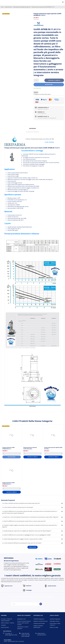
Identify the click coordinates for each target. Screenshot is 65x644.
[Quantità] (36, 80)
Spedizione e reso (21, 619)
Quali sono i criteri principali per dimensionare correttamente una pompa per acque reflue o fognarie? (30, 517)
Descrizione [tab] (32, 128)
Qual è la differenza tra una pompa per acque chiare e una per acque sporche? (24, 521)
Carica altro (32, 547)
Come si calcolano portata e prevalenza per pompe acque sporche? (21, 503)
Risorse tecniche (5, 627)
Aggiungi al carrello (54, 80)
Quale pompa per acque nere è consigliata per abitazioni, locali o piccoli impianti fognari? (27, 531)
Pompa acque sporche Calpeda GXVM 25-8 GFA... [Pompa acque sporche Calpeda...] (53, 448)
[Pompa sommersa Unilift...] (12, 435)
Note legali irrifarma (55, 621)
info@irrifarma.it (41, 633)
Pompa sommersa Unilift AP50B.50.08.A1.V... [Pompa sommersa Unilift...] (8, 448)
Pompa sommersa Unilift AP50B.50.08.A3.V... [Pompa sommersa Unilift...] (8, 483)
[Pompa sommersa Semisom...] (33, 435)
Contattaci (3, 625)
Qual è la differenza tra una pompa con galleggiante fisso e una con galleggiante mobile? (26, 535)
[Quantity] (12, 453)
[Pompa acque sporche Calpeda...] (53, 435)
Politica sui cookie (54, 627)
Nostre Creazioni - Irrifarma (8, 623)
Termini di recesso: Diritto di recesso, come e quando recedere (24, 623)
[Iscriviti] (41, 604)
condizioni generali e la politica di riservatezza (26, 607)
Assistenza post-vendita (39, 623)
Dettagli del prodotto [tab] (32, 132)
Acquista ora (49, 85)
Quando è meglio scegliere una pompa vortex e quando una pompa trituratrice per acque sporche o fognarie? (30, 526)
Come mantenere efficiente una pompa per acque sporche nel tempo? (22, 543)
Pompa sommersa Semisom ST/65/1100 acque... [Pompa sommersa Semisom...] (30, 448)
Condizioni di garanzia (39, 619)
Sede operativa (7, 631)
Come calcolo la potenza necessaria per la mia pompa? (18, 507)
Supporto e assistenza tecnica (41, 621)
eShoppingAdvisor (55, 580)
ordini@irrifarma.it (42, 635)
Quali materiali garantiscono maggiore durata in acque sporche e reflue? (22, 539)
